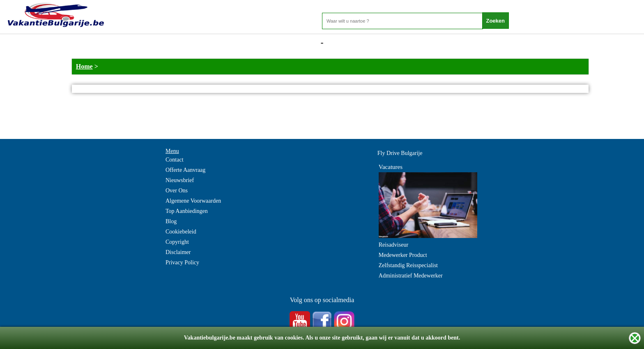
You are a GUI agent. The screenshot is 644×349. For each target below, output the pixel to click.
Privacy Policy (182, 262)
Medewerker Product (403, 255)
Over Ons (177, 191)
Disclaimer (178, 252)
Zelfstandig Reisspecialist (408, 265)
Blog (171, 221)
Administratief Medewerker (411, 276)
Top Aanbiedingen (187, 211)
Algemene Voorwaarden (193, 201)
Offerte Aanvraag (185, 170)
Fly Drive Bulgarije (400, 153)
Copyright (177, 242)
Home (84, 66)
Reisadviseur (393, 245)
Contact (175, 160)
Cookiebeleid (181, 232)
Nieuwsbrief (180, 180)
